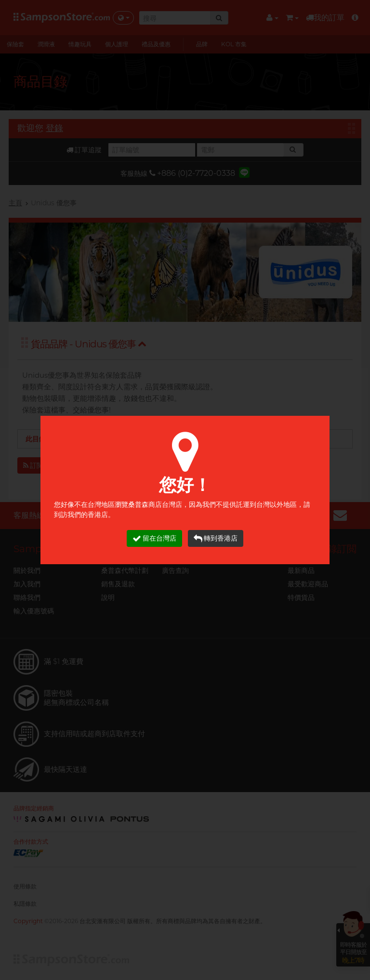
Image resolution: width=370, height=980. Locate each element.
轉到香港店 (216, 538)
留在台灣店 (154, 538)
